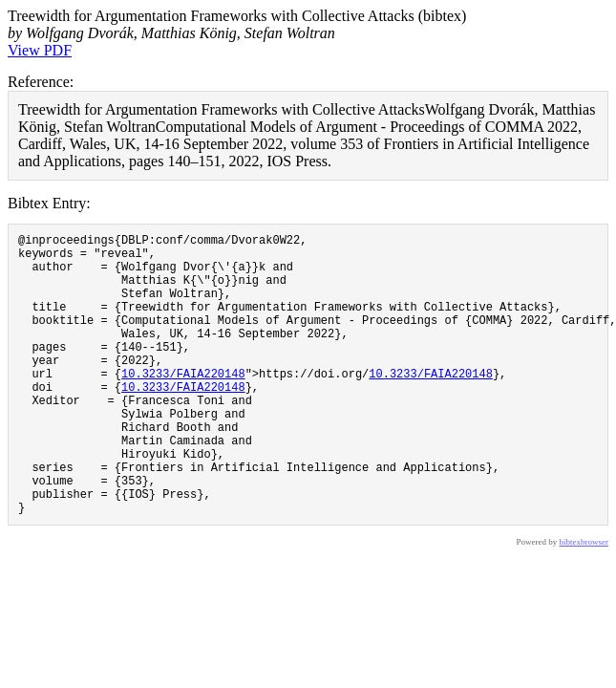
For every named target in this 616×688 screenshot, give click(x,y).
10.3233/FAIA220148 (183, 405)
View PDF (40, 50)
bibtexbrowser (584, 602)
